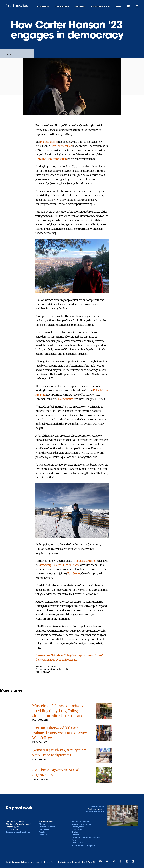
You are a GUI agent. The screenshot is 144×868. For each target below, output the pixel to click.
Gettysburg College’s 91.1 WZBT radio (59, 565)
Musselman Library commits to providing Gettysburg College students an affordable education (59, 711)
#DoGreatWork (98, 806)
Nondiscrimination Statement (69, 862)
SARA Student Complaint (84, 846)
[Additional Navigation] (128, 6)
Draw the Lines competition (51, 159)
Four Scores (74, 574)
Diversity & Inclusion (82, 824)
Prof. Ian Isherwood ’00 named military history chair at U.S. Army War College (60, 733)
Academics (43, 6)
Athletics (80, 6)
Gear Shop (77, 829)
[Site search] (137, 6)
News (8, 54)
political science (49, 142)
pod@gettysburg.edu (95, 811)
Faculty (42, 832)
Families (43, 835)
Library (75, 835)
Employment (78, 827)
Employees (44, 829)
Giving (75, 832)
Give (118, 6)
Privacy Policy (50, 862)
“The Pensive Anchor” (85, 561)
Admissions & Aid (100, 6)
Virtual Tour (77, 843)
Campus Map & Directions (18, 832)
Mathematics (66, 399)
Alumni (42, 824)
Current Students (47, 827)
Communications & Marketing (86, 837)
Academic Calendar (81, 821)
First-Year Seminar (61, 146)
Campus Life (62, 6)
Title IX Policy (87, 862)
